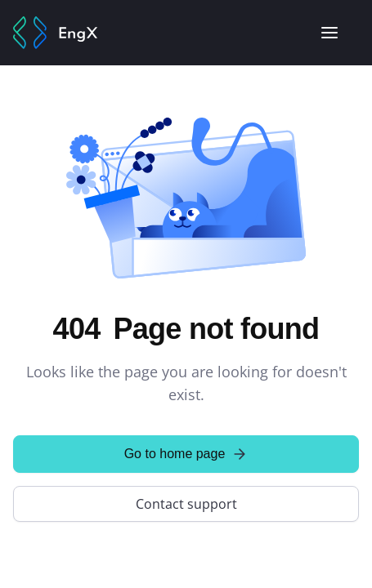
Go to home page (186, 454)
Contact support (186, 504)
